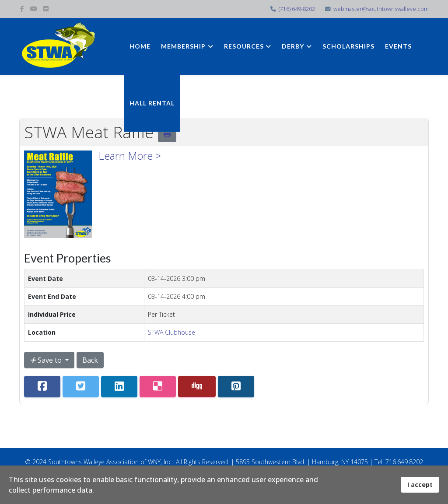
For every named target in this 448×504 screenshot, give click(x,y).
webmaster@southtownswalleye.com (381, 9)
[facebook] (22, 9)
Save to (47, 360)
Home (140, 46)
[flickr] (46, 9)
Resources (244, 46)
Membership (183, 46)
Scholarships (348, 46)
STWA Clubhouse (171, 332)
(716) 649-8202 (297, 9)
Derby (293, 46)
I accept (420, 485)
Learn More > (130, 156)
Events (398, 46)
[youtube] (34, 9)
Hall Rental (152, 103)
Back (90, 360)
